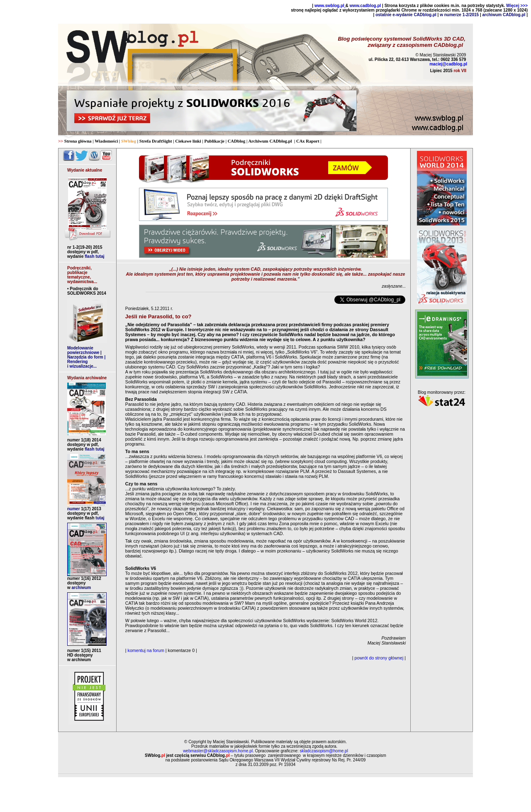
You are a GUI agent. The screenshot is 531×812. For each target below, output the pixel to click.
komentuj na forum (146, 650)
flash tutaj (94, 256)
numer (84, 509)
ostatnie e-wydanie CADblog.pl (406, 15)
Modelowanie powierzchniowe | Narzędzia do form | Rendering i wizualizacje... (86, 357)
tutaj (100, 518)
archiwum (81, 588)
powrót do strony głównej (379, 658)
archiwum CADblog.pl (504, 15)
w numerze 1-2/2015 (459, 15)
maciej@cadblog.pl (448, 64)
